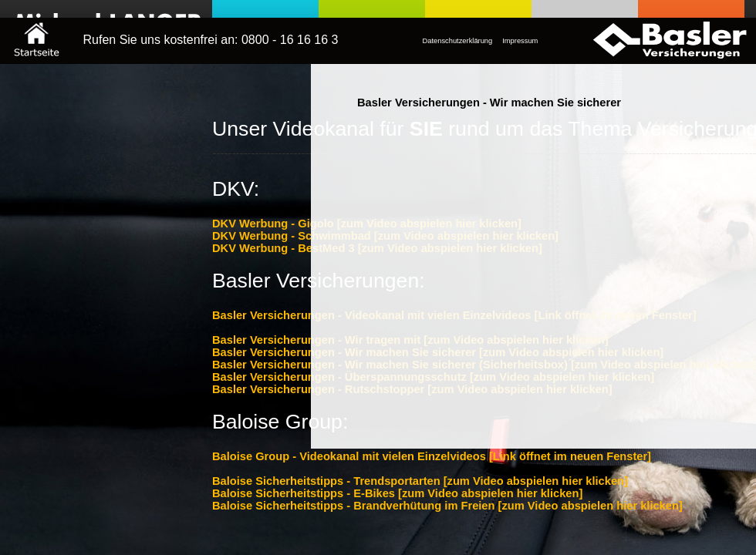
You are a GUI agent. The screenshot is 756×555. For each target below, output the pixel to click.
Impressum (520, 41)
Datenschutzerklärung (458, 41)
